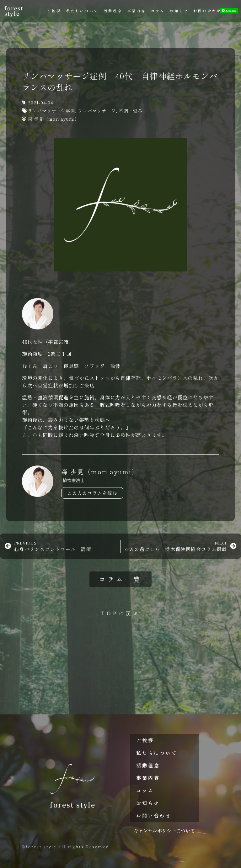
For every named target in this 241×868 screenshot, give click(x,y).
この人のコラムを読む (92, 493)
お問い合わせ (207, 11)
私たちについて (83, 11)
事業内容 (137, 11)
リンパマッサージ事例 (51, 111)
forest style (14, 11)
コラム (158, 11)
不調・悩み (131, 111)
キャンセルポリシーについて (164, 830)
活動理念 (113, 11)
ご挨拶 (54, 11)
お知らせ (179, 11)
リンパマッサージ (97, 111)
